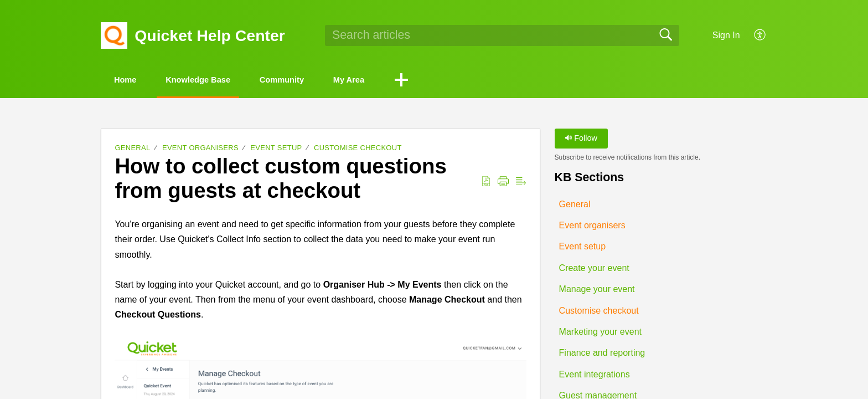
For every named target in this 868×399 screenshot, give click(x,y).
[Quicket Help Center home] (114, 35)
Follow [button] (581, 140)
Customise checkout (358, 149)
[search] (502, 35)
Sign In (726, 35)
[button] (760, 35)
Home (132, 81)
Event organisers (200, 149)
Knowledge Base (219, 81)
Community (318, 81)
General (132, 149)
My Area (398, 81)
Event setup (276, 149)
